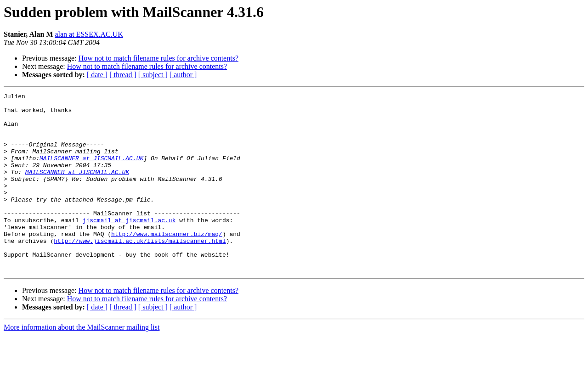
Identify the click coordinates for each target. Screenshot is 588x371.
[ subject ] (153, 75)
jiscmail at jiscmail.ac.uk (129, 246)
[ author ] (183, 75)
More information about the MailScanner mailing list (82, 363)
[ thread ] (123, 75)
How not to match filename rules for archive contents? (158, 58)
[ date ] (97, 75)
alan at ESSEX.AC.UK (89, 34)
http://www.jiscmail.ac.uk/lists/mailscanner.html (140, 271)
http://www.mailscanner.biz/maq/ (167, 263)
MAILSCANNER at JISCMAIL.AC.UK (91, 172)
